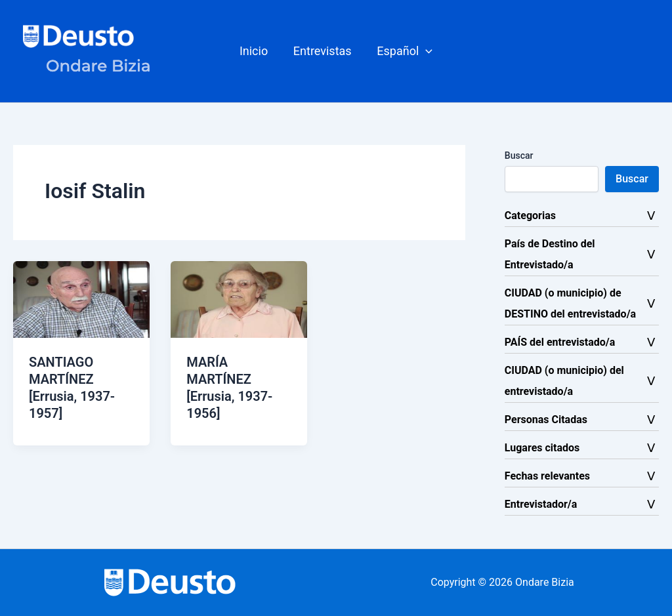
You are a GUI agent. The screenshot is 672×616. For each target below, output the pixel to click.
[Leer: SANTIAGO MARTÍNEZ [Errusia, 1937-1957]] (81, 299)
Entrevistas (323, 51)
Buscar (519, 155)
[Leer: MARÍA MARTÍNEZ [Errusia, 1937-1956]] (239, 299)
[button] (403, 51)
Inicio (256, 51)
